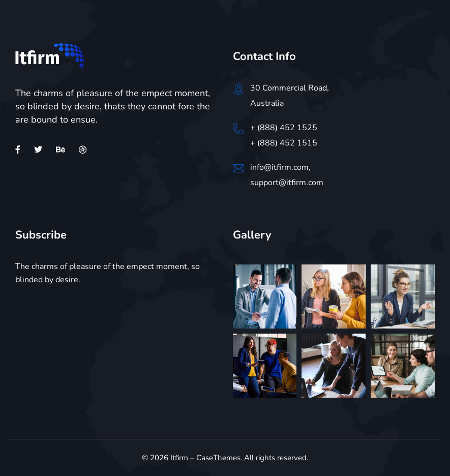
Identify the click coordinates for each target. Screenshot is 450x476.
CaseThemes (218, 458)
